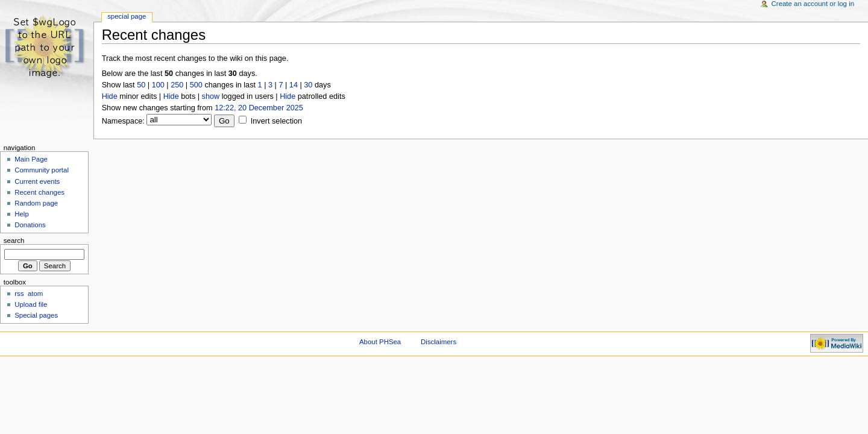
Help (22, 214)
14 (294, 85)
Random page (36, 203)
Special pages (36, 315)
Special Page (127, 16)
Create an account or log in (813, 4)
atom (35, 294)
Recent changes (39, 192)
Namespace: (123, 121)
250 (177, 85)
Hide (110, 96)
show (211, 96)
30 (308, 85)
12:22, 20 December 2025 (259, 108)
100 (158, 85)
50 (141, 85)
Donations (30, 225)
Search (14, 241)
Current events (37, 181)
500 (196, 85)
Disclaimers (439, 342)
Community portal (42, 170)
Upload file (31, 304)
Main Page (31, 159)
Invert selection (276, 121)
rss (19, 294)
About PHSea (380, 342)
